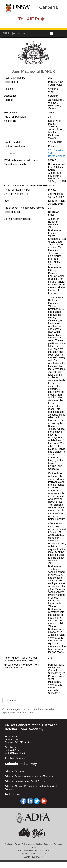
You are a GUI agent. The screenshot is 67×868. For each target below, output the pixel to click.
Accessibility (33, 844)
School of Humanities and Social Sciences (26, 781)
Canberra (49, 7)
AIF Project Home (14, 33)
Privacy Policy (21, 844)
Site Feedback (46, 844)
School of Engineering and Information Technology (30, 776)
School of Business (14, 771)
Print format (10, 700)
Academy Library (13, 794)
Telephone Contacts (15, 758)
